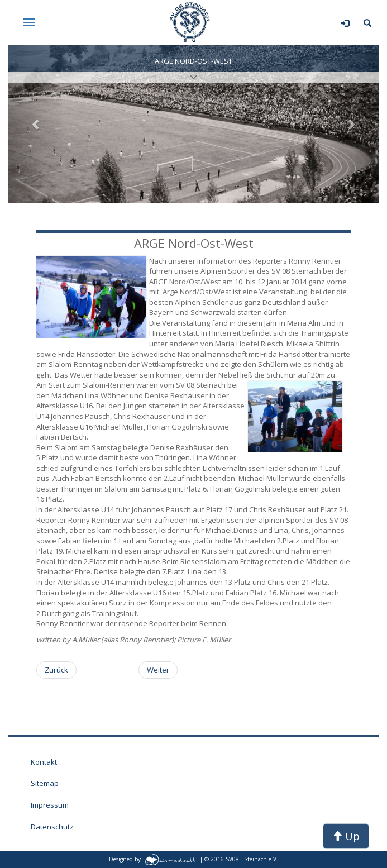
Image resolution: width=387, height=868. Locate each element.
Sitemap (45, 783)
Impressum (50, 805)
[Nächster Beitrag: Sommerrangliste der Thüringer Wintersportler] (158, 670)
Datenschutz (52, 827)
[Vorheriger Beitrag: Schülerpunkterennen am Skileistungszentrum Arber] (56, 670)
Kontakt (44, 762)
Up (346, 836)
